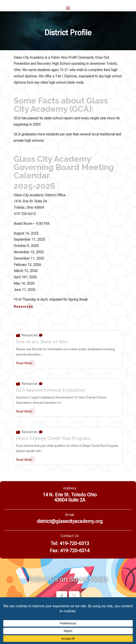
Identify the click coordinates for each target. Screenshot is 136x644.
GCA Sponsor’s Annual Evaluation (51, 390)
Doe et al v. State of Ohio (42, 342)
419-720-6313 (74, 543)
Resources (30, 335)
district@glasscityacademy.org (70, 521)
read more (24, 363)
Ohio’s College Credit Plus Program (53, 438)
